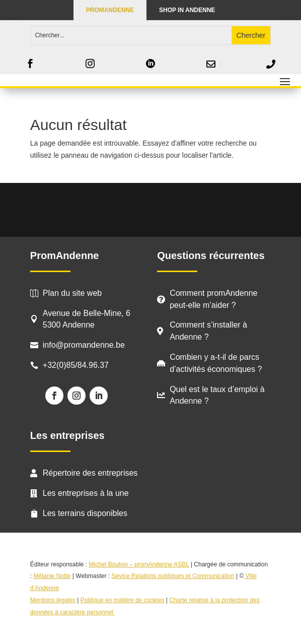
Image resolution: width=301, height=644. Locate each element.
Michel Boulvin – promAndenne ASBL (139, 564)
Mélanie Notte (52, 576)
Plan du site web (72, 293)
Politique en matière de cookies (123, 600)
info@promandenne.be (84, 345)
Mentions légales (53, 600)
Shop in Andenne (187, 10)
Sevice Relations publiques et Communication (173, 576)
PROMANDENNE (110, 10)
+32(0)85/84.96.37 (76, 365)
